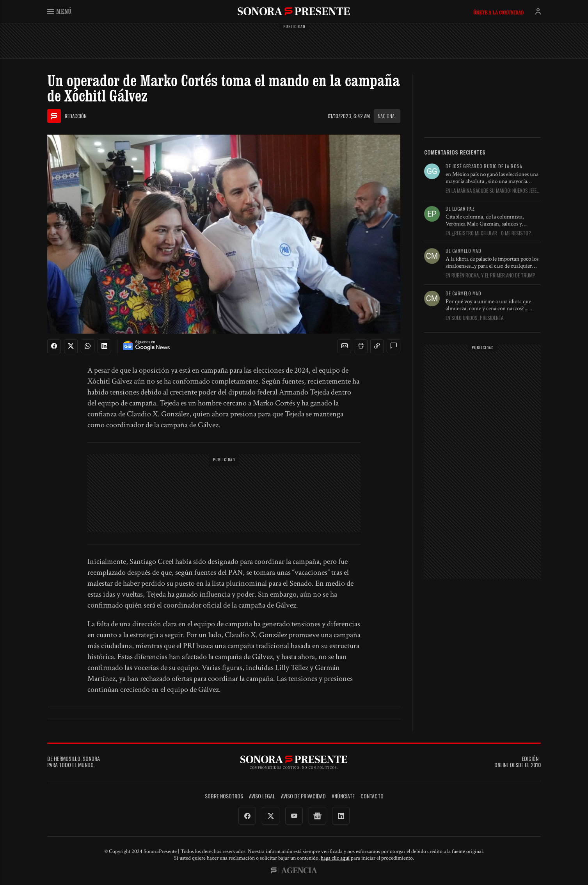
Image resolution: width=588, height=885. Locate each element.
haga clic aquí (335, 858)
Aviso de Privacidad (303, 796)
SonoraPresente (294, 11)
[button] (345, 346)
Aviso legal (262, 796)
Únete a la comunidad (498, 12)
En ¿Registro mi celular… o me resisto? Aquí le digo (488, 233)
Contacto (372, 796)
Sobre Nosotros (224, 796)
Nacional (387, 116)
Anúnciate (343, 796)
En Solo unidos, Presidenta (474, 318)
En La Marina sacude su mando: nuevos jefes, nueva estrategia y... (493, 191)
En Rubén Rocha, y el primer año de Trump (490, 275)
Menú (59, 11)
